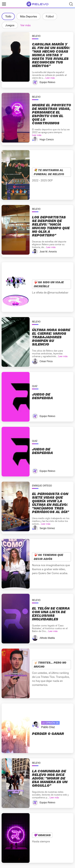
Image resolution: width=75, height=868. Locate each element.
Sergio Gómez (47, 528)
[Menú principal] (4, 4)
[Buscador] (71, 4)
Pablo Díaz (48, 727)
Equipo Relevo (47, 82)
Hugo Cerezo (47, 140)
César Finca (46, 361)
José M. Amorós (48, 252)
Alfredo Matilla (47, 638)
